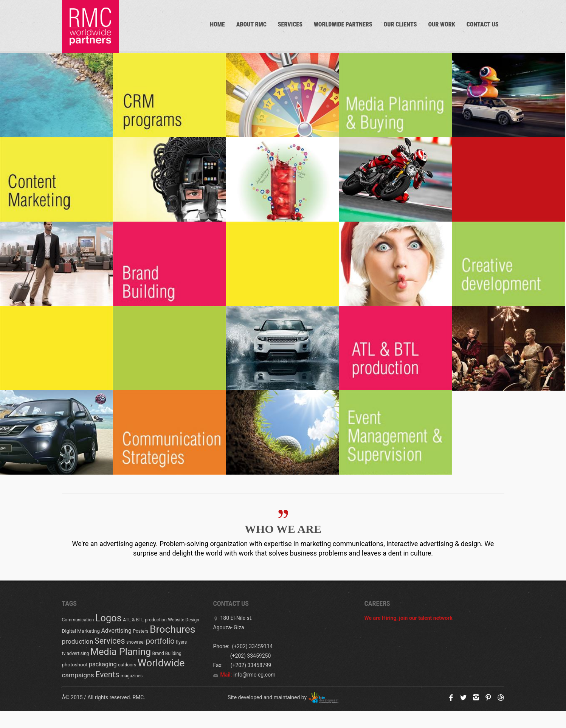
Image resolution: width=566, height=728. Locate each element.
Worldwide (161, 663)
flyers (181, 642)
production (78, 641)
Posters (140, 631)
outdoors (127, 665)
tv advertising (76, 653)
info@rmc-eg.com (254, 675)
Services (290, 24)
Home (217, 24)
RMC (138, 697)
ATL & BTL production (145, 620)
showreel (135, 642)
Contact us (483, 24)
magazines (132, 676)
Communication (78, 620)
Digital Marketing (81, 631)
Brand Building (167, 653)
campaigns (78, 675)
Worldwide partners (343, 24)
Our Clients (400, 24)
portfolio (160, 641)
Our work (441, 24)
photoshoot (75, 665)
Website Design (184, 620)
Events (107, 674)
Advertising (116, 631)
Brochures (173, 629)
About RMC (251, 24)
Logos (109, 618)
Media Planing (121, 652)
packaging (103, 664)
